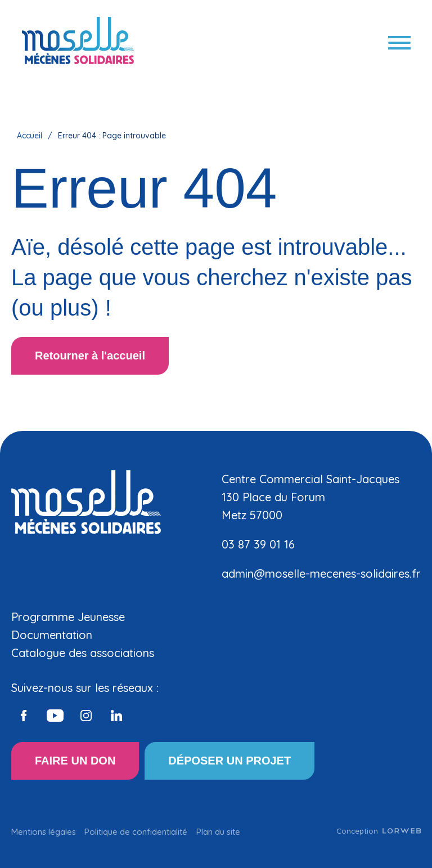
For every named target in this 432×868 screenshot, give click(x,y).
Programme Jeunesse (68, 617)
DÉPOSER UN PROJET (229, 761)
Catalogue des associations (83, 653)
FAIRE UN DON (75, 761)
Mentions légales (44, 832)
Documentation (52, 635)
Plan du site (218, 832)
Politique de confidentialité (136, 832)
